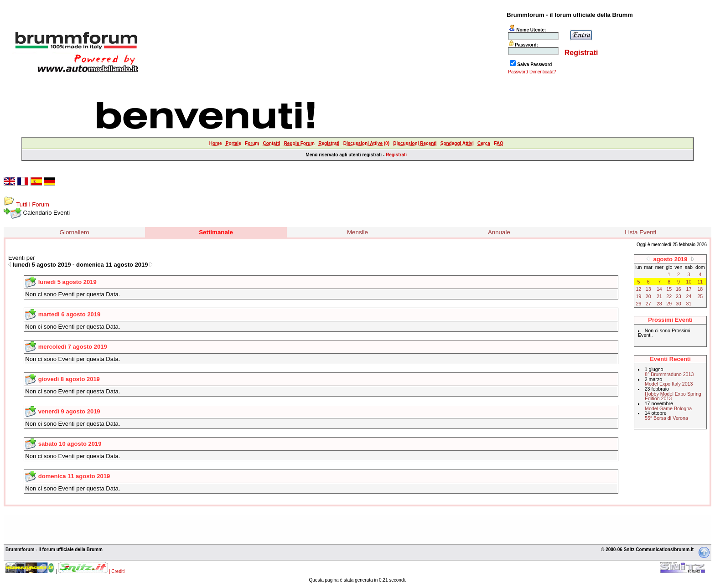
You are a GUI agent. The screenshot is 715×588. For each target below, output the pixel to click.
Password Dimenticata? (532, 72)
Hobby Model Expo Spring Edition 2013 (673, 396)
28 (659, 304)
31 (689, 304)
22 (669, 296)
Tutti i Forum (32, 204)
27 (648, 304)
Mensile (357, 232)
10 (689, 282)
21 (659, 296)
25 (700, 296)
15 (669, 289)
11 (700, 282)
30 (679, 304)
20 (648, 296)
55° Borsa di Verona (666, 418)
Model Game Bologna (668, 408)
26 (638, 304)
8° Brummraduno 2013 (669, 374)
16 (679, 289)
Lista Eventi (640, 232)
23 (679, 296)
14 (659, 289)
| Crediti (117, 571)
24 (689, 296)
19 (638, 296)
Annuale (499, 232)
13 (648, 289)
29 (669, 304)
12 (638, 289)
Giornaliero (75, 232)
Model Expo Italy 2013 (669, 384)
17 (689, 289)
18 (700, 289)
